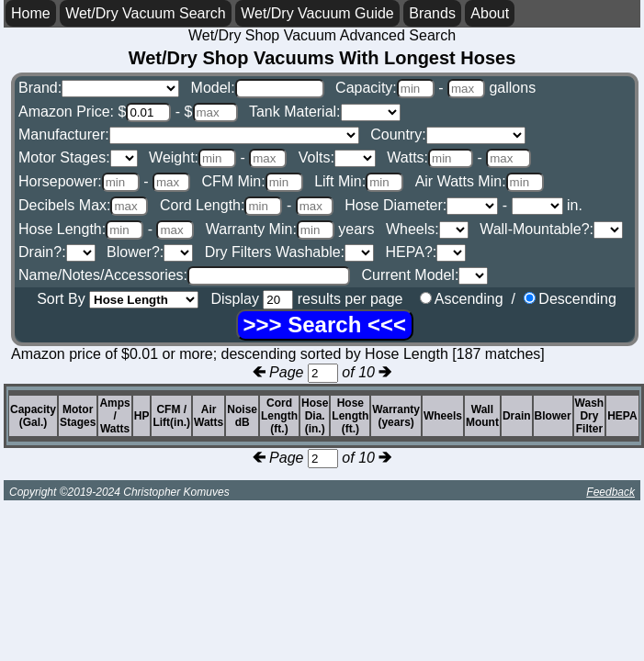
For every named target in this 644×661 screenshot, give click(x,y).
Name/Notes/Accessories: (184, 275)
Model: (258, 88)
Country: (447, 134)
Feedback (610, 492)
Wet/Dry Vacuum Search (146, 13)
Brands (432, 13)
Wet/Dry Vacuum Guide (317, 13)
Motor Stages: (78, 157)
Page (304, 372)
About (490, 13)
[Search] (325, 325)
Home (31, 13)
